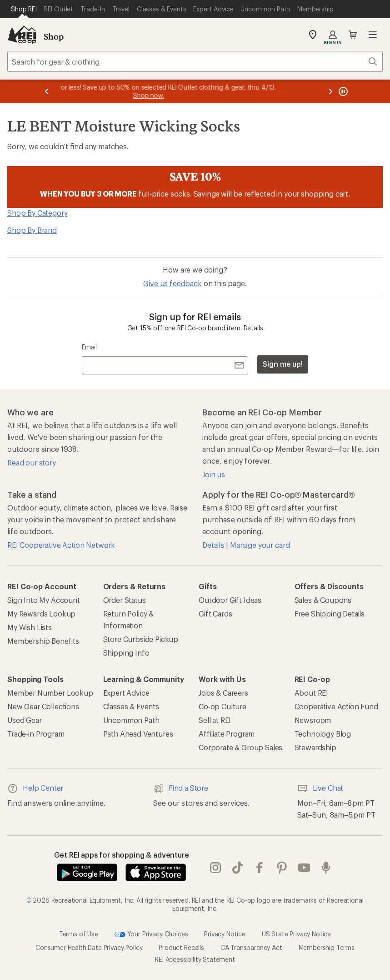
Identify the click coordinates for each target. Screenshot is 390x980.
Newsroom (313, 720)
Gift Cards (215, 614)
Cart (353, 35)
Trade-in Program (36, 734)
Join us (214, 474)
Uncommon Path (131, 720)
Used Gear (25, 720)
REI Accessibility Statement (195, 959)
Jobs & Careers (223, 693)
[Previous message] (47, 91)
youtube (304, 868)
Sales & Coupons (323, 600)
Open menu (373, 35)
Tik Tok (238, 868)
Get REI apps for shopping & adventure (122, 855)
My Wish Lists (30, 627)
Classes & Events (131, 706)
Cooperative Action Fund (336, 706)
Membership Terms (327, 947)
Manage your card (260, 545)
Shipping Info (126, 653)
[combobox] (195, 61)
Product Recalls (181, 947)
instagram (215, 868)
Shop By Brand (32, 230)
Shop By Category (37, 213)
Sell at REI (215, 720)
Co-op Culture (222, 706)
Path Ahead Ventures (138, 734)
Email (89, 347)
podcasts (326, 868)
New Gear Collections (43, 706)
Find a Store (181, 788)
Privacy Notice (225, 934)
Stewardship (315, 747)
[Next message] (330, 91)
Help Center (35, 788)
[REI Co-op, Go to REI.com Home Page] (22, 35)
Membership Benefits (43, 641)
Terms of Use (79, 934)
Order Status (125, 600)
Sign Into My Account (44, 600)
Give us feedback (172, 283)
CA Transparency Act (251, 947)
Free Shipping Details (330, 614)
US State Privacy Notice (296, 934)
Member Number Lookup (50, 693)
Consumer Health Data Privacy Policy (89, 947)
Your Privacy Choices (151, 935)
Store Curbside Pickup (141, 639)
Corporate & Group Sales (240, 747)
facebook (260, 868)
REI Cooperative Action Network (61, 545)
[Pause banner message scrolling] (342, 91)
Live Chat (320, 788)
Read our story (32, 462)
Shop (54, 36)
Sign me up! (283, 364)
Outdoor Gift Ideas (230, 600)
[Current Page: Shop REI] (24, 9)
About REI (312, 693)
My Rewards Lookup (41, 614)
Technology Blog (323, 734)
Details (253, 328)
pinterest (282, 868)
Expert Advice (126, 693)
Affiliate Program (227, 734)
